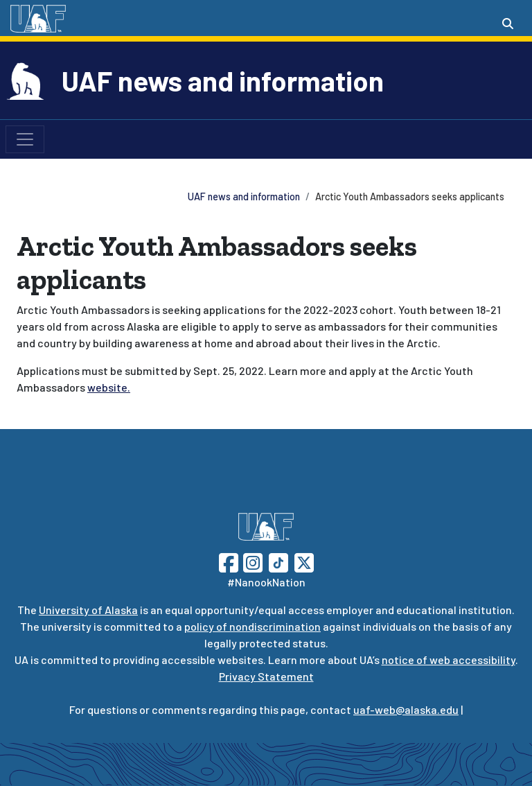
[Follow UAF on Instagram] (251, 561)
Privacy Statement (266, 676)
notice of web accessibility (449, 660)
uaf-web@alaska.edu (406, 709)
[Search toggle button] (508, 24)
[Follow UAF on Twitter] (304, 561)
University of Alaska (88, 610)
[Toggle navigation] (25, 139)
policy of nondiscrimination (252, 626)
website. (109, 387)
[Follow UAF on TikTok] (278, 561)
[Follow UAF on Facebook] (229, 561)
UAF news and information (223, 80)
